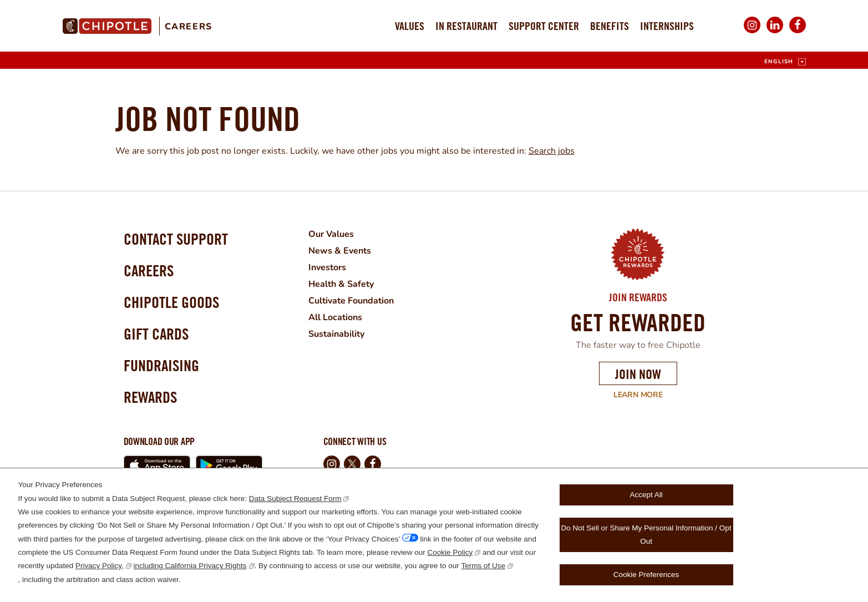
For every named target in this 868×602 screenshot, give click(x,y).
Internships (667, 26)
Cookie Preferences (646, 575)
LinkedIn (775, 32)
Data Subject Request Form (295, 499)
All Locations (335, 317)
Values (410, 26)
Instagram (752, 32)
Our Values (331, 234)
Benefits (610, 26)
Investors (327, 267)
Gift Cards (156, 334)
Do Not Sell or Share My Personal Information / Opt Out (646, 535)
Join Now (638, 374)
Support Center (544, 26)
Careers (189, 27)
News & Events (340, 251)
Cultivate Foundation (351, 301)
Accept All (646, 495)
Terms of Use (484, 566)
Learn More (631, 395)
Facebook (798, 32)
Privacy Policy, (100, 566)
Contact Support (176, 239)
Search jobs (552, 151)
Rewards (150, 397)
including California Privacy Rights (190, 566)
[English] (785, 62)
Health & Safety (341, 284)
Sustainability (336, 334)
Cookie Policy (450, 552)
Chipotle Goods (171, 302)
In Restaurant (466, 26)
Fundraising (161, 365)
